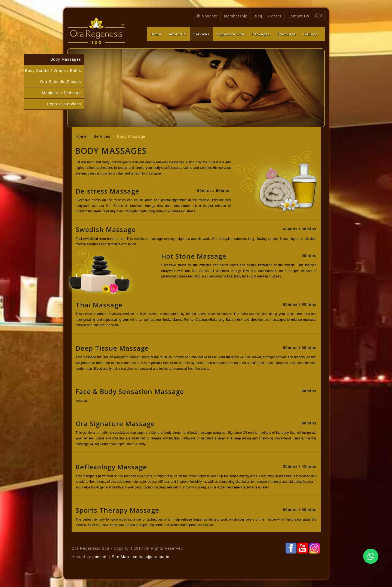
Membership (236, 16)
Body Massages (66, 59)
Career (275, 16)
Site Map (121, 557)
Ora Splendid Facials (61, 82)
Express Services (64, 104)
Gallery (310, 34)
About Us (177, 34)
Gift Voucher (206, 16)
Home (156, 34)
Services (201, 34)
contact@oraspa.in (151, 557)
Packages (261, 34)
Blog (258, 16)
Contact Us (298, 16)
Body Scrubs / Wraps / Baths (53, 71)
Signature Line (231, 34)
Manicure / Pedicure (62, 93)
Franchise (287, 34)
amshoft (100, 557)
